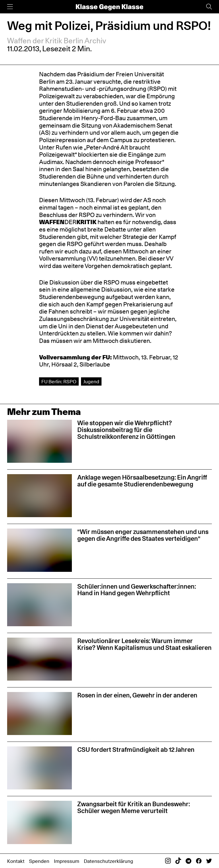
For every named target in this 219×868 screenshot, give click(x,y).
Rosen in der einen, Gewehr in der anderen (137, 695)
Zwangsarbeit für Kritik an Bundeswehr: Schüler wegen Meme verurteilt (134, 807)
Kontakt (16, 861)
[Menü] (10, 7)
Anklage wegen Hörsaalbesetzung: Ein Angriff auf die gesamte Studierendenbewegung (142, 481)
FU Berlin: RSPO (59, 381)
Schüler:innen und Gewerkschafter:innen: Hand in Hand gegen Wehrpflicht (137, 590)
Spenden (39, 861)
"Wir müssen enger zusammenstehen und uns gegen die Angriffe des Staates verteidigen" (143, 535)
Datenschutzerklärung (109, 861)
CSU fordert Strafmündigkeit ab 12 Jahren (136, 750)
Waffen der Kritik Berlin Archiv (57, 41)
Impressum (67, 861)
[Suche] (209, 7)
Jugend (91, 381)
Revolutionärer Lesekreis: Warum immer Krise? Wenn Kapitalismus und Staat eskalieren (144, 644)
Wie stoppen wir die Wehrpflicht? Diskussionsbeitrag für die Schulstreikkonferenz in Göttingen (126, 430)
